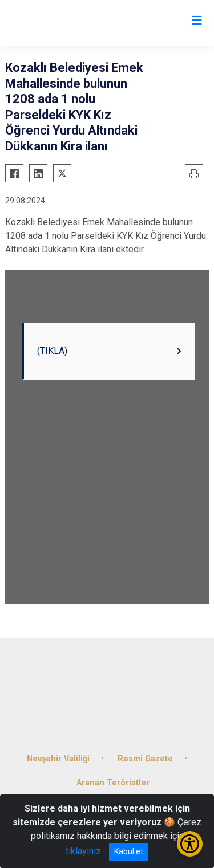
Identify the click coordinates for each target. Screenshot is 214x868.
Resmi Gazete (145, 759)
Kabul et (129, 851)
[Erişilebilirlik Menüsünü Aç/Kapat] (190, 844)
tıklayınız (83, 851)
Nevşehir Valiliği (58, 759)
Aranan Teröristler (113, 783)
